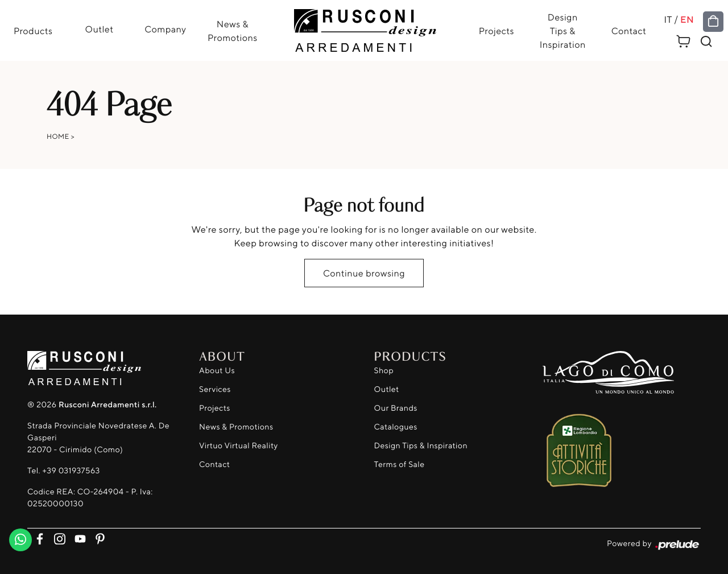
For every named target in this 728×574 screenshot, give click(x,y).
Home (58, 136)
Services (215, 389)
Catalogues (396, 427)
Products (33, 31)
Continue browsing (364, 273)
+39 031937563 (71, 471)
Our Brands (396, 408)
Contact (629, 31)
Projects (497, 31)
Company (165, 29)
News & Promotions (233, 31)
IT (668, 19)
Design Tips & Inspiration (563, 31)
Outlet (99, 29)
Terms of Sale (400, 464)
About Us (217, 371)
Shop (384, 371)
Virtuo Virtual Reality (239, 446)
